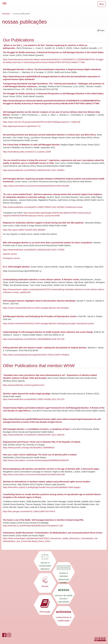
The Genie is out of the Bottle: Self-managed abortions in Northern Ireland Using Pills (43, 520)
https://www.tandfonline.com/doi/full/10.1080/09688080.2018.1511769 (34, 339)
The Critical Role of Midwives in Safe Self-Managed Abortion (31, 145)
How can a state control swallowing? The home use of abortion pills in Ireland (40, 455)
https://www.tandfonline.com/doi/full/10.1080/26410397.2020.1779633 (34, 250)
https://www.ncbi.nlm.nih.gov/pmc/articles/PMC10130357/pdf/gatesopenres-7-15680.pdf (41, 122)
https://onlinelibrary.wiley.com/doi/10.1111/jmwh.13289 (27, 152)
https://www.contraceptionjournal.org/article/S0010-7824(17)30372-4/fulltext (36, 355)
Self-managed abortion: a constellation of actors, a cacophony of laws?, (37, 429)
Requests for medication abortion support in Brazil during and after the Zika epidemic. (44, 223)
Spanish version (10, 254)
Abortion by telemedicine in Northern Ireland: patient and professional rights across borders (47, 482)
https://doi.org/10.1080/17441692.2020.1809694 (24, 230)
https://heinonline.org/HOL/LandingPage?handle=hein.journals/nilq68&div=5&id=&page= (42, 487)
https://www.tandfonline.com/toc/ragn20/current (24, 385)
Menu (102, 5)
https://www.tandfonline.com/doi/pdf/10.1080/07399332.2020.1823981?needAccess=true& (43, 207)
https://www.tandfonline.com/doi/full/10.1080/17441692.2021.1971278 (34, 399)
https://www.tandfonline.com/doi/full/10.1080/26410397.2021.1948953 (34, 170)
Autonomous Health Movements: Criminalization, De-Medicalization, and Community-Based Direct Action (53, 533)
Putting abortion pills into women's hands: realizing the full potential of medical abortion (45, 348)
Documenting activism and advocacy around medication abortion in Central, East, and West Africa (49, 135)
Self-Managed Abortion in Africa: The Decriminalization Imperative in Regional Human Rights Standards (52, 69)
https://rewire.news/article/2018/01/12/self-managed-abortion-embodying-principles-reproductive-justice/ (49, 323)
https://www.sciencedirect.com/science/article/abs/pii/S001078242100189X (36, 186)
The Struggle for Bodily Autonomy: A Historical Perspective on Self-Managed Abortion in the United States (53, 52)
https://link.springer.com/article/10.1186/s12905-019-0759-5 (29, 511)
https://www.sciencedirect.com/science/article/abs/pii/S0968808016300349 (36, 460)
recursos (6, 14)
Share (101, 31)
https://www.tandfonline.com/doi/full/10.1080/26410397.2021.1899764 (34, 435)
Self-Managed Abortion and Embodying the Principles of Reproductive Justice (40, 316)
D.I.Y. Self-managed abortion (16, 267)
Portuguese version (11, 258)
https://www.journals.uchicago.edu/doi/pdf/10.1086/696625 (29, 448)
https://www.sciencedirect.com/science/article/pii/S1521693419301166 (34, 475)
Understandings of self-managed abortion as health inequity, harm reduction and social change (48, 332)
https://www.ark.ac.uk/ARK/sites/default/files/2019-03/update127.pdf (33, 526)
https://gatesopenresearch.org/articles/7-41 (22, 126)
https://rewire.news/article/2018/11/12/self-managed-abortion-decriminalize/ (36, 308)
